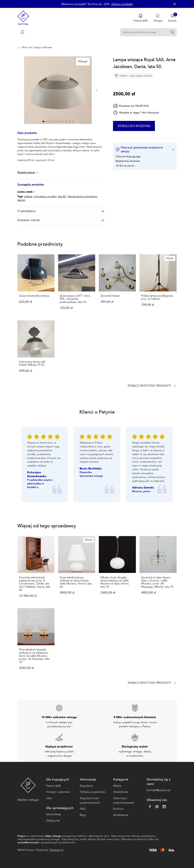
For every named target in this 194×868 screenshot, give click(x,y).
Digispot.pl (56, 850)
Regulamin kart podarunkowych (90, 800)
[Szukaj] (172, 32)
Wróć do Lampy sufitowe (37, 47)
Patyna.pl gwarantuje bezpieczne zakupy (145, 149)
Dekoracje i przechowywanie (124, 800)
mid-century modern (45, 196)
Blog (83, 815)
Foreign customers (58, 792)
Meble (117, 786)
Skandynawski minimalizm (82, 196)
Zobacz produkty (122, 4)
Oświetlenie (121, 792)
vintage (28, 196)
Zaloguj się (53, 821)
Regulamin (87, 786)
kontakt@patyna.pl (158, 790)
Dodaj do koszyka (143, 126)
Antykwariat (121, 815)
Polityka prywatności (93, 792)
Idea (49, 798)
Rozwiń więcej (28, 173)
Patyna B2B (53, 786)
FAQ (83, 809)
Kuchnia (118, 809)
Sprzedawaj (53, 814)
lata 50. (62, 196)
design (21, 200)
